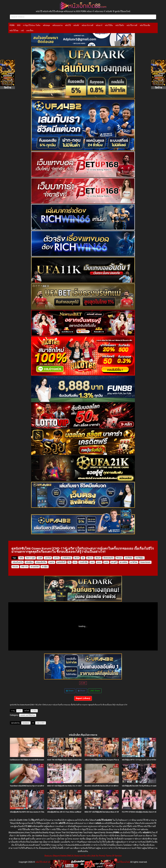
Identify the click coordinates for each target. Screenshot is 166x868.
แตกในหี (48, 558)
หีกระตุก (119, 558)
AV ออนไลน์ (35, 567)
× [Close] (116, 860)
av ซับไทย (134, 562)
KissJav (15, 567)
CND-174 (24, 567)
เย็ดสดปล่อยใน (108, 558)
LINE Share (95, 691)
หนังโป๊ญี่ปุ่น (139, 558)
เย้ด (83, 558)
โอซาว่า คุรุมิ (30, 558)
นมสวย (52, 562)
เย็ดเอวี (98, 558)
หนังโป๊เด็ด (129, 558)
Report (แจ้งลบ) (83, 698)
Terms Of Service (114, 856)
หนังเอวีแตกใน (18, 562)
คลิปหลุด (46, 25)
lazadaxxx (26, 723)
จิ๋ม (69, 562)
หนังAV (76, 25)
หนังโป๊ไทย (14, 30)
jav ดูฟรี (114, 562)
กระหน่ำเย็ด (83, 562)
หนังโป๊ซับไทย (30, 715)
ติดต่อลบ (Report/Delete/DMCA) (59, 856)
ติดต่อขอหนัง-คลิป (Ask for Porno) (90, 856)
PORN (12, 25)
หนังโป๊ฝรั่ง (120, 25)
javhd (106, 562)
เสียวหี (76, 558)
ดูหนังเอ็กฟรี (61, 562)
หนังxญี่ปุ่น (29, 562)
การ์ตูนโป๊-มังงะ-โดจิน (32, 25)
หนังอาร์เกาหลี (87, 25)
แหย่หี (40, 558)
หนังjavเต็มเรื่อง (41, 562)
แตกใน (56, 558)
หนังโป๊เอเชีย (145, 25)
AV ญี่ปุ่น (44, 567)
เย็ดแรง (90, 558)
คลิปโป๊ (68, 25)
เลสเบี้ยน (30, 30)
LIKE (83, 683)
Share (70, 691)
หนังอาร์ (99, 25)
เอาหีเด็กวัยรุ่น (66, 558)
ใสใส (21, 558)
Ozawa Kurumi (145, 562)
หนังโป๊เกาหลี (132, 25)
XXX (19, 25)
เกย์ (22, 30)
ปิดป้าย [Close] (8, 88)
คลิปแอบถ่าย (58, 25)
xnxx (92, 562)
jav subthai (123, 562)
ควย (75, 562)
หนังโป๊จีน (109, 25)
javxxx (99, 562)
